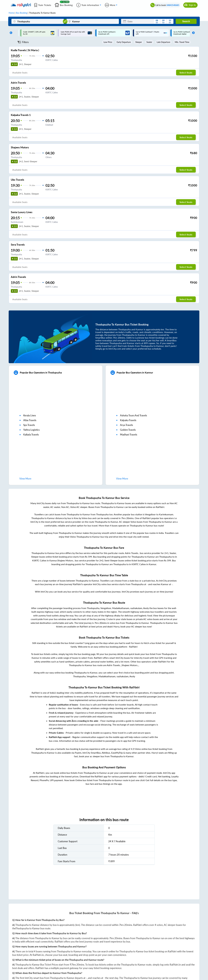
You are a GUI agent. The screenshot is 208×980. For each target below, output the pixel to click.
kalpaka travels (128, 420)
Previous (10, 33)
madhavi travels (129, 435)
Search (186, 21)
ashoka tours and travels (133, 415)
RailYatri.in (38, 955)
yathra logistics (31, 430)
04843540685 (173, 5)
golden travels (128, 430)
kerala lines (30, 415)
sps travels (29, 425)
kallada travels (31, 435)
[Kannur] (93, 21)
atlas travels (30, 420)
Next (193, 33)
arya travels (126, 425)
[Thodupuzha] (38, 21)
